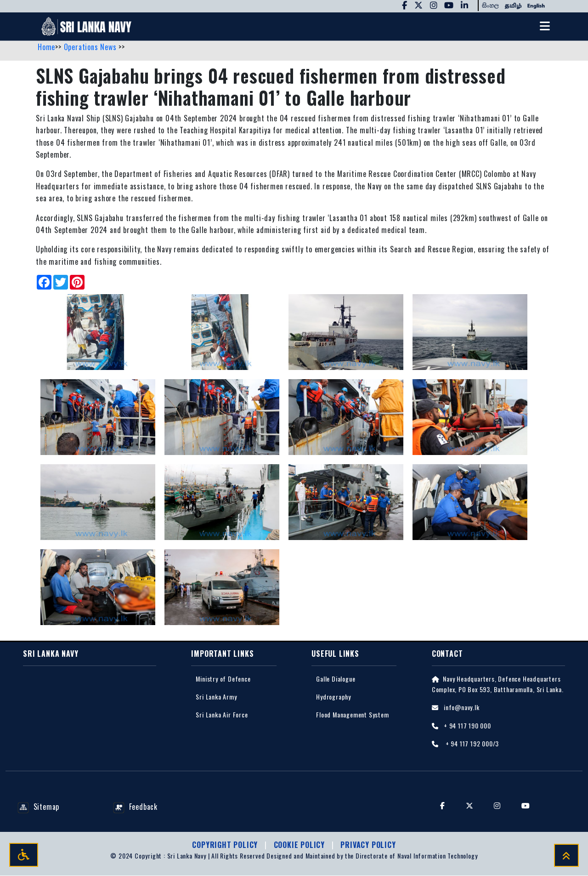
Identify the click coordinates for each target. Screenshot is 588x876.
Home (46, 47)
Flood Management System (352, 715)
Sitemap (38, 807)
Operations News (91, 47)
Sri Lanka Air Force (222, 715)
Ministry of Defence (223, 679)
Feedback (135, 807)
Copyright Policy (226, 845)
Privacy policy (368, 845)
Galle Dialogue (336, 679)
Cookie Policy (300, 845)
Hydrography (334, 697)
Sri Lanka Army (216, 697)
